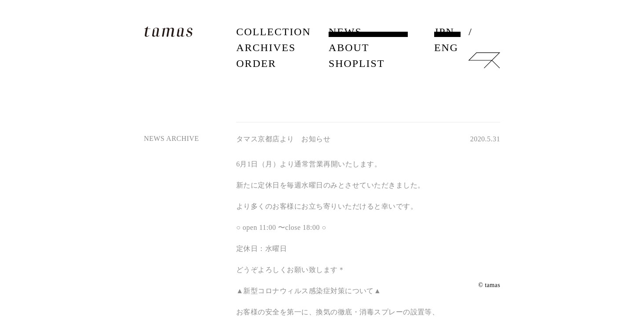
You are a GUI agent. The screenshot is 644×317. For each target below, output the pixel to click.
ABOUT (349, 48)
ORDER (256, 63)
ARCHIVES (266, 48)
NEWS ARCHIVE (171, 138)
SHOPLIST (357, 63)
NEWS (345, 32)
